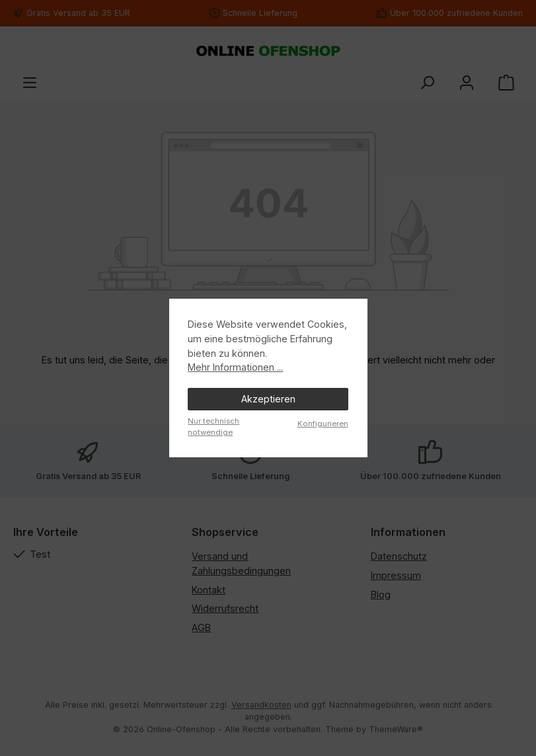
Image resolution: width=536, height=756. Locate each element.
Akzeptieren (268, 399)
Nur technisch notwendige (213, 427)
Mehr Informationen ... (235, 367)
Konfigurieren (323, 424)
